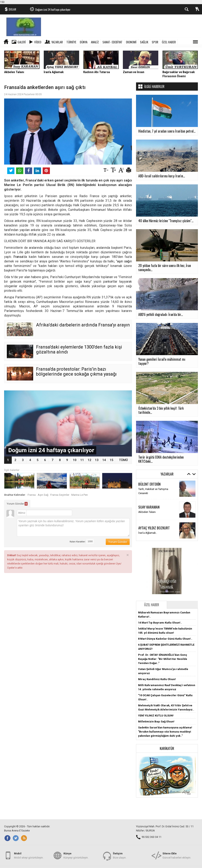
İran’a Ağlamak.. (148, 533)
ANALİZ (95, 42)
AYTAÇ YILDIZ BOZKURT (154, 528)
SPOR (155, 42)
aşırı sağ (123, 261)
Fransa (18, 257)
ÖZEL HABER (169, 42)
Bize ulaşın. (120, 855)
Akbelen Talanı (147, 512)
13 (97, 460)
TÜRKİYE (71, 42)
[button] (167, 775)
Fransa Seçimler (60, 495)
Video (38, 42)
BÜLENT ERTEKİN (149, 484)
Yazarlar (57, 42)
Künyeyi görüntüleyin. (76, 855)
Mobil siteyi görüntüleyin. (29, 855)
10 (75, 460)
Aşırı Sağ (43, 495)
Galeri (22, 42)
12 (89, 460)
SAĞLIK (144, 42)
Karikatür (167, 748)
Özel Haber (152, 605)
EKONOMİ (131, 42)
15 (112, 460)
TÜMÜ (123, 460)
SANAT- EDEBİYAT (112, 42)
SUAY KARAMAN (149, 507)
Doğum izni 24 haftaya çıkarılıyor (53, 9)
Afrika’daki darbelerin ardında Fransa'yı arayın (83, 325)
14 (104, 460)
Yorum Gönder (17, 504)
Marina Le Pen (80, 495)
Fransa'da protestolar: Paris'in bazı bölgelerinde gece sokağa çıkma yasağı (76, 372)
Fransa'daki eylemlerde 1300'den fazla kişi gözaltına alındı (79, 349)
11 (82, 460)
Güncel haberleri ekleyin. (177, 855)
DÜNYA (84, 42)
